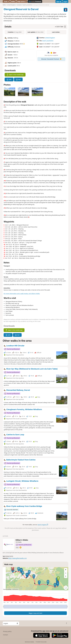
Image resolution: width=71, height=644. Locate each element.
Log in (65, 2)
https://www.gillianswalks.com (17, 558)
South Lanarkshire (48, 41)
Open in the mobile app (15, 75)
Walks (13, 2)
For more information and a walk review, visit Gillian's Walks (22, 294)
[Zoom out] (66, 573)
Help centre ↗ (22, 2)
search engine (43, 525)
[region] (35, 579)
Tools (6, 2)
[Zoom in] (66, 570)
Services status (29, 642)
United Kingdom (50, 38)
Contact (6, 635)
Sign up (59, 2)
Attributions (15, 589)
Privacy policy (7, 631)
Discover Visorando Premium (51, 59)
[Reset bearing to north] (66, 576)
